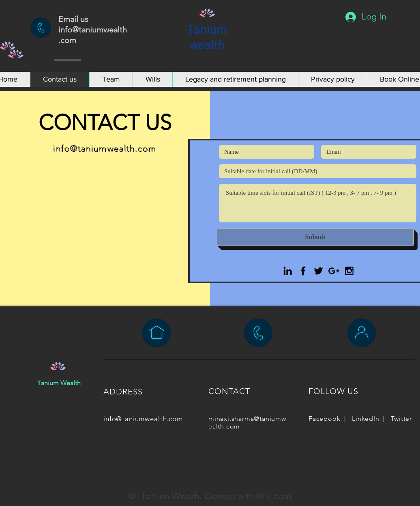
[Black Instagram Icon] (349, 271)
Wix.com (274, 496)
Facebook (324, 419)
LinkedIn (365, 419)
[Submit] (315, 237)
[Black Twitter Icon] (318, 271)
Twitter (401, 419)
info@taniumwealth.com (105, 149)
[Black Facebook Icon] (303, 271)
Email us (74, 19)
